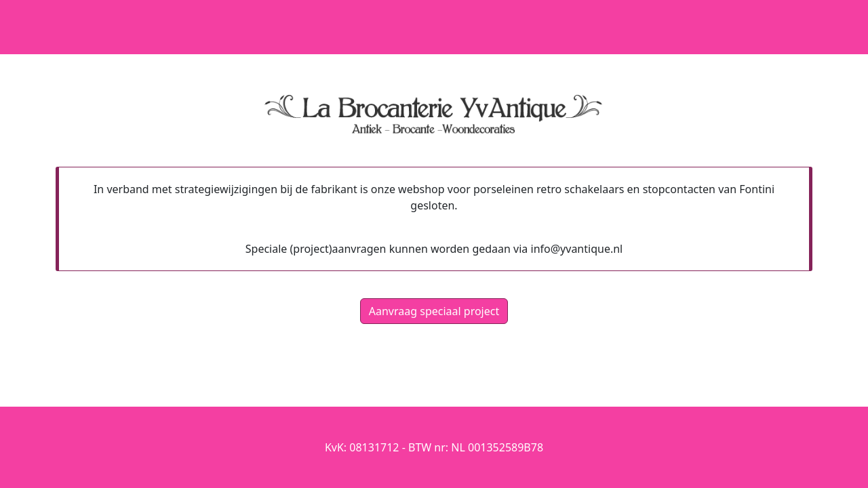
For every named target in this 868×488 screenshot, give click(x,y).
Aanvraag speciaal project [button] (434, 311)
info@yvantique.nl (577, 249)
